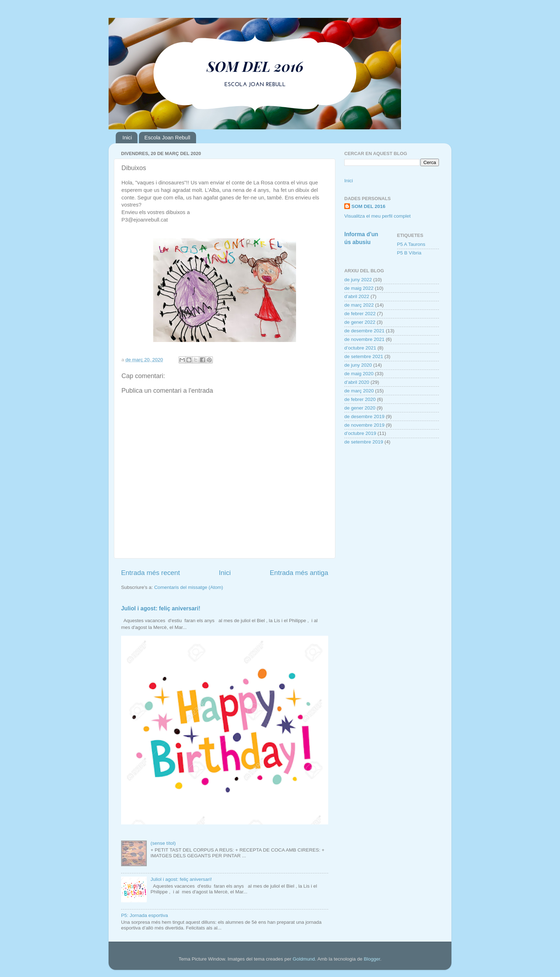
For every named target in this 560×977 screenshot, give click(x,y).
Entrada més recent (151, 573)
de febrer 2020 (360, 399)
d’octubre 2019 (360, 433)
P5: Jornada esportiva (144, 915)
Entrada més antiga (299, 573)
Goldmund (304, 959)
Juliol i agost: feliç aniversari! (161, 608)
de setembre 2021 (364, 356)
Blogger (372, 959)
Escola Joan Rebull (167, 137)
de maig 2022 (359, 288)
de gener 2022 (360, 322)
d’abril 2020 (357, 382)
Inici (127, 137)
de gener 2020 (360, 408)
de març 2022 (359, 305)
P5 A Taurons (411, 244)
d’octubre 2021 (360, 348)
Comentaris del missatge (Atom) (189, 587)
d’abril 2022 (357, 296)
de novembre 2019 (364, 425)
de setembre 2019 (364, 442)
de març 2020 (359, 391)
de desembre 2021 (364, 331)
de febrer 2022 (360, 314)
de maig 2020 (359, 374)
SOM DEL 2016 (368, 206)
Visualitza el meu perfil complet (377, 216)
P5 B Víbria (409, 253)
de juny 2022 (358, 280)
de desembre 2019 (364, 416)
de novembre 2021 (364, 339)
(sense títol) (163, 843)
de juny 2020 (358, 365)
